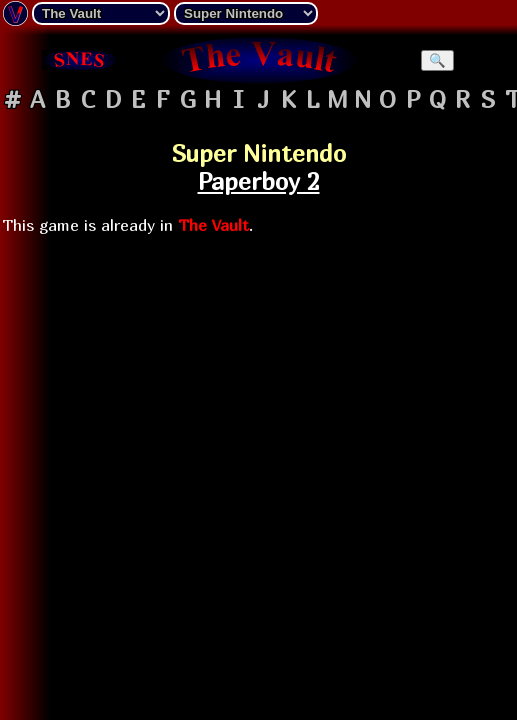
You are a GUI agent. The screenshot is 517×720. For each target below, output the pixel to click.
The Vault (213, 225)
